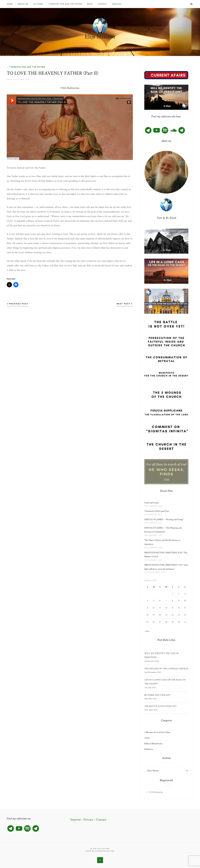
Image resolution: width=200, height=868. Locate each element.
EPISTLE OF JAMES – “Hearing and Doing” (164, 519)
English (117, 4)
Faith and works (152, 503)
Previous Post (18, 304)
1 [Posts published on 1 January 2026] (173, 594)
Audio (147, 738)
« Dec (147, 631)
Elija (9, 79)
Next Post (125, 304)
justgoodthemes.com (105, 851)
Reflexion (149, 749)
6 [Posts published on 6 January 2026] (160, 601)
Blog (90, 4)
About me (23, 4)
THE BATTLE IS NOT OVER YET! (160, 706)
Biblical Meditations (153, 744)
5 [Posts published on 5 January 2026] (154, 601)
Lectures (38, 4)
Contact (103, 4)
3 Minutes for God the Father (65, 4)
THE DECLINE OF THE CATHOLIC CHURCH (166, 669)
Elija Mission (100, 37)
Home (10, 4)
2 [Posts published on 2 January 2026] (179, 594)
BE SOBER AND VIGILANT (157, 695)
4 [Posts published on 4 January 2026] (148, 601)
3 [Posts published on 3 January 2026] (185, 594)
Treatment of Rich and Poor (157, 511)
